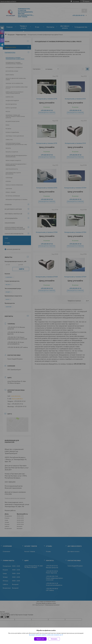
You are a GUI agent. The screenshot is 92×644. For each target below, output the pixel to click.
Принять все (40, 639)
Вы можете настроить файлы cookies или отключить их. (45, 635)
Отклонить (54, 639)
